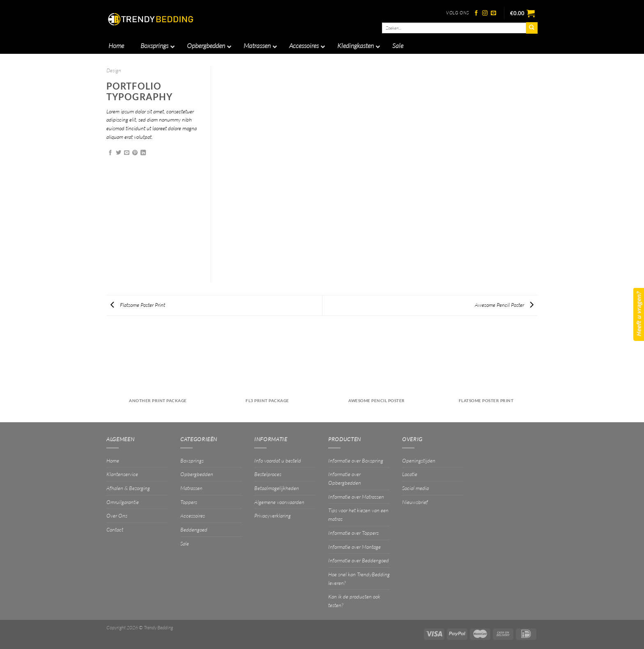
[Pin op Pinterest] (135, 153)
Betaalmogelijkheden (277, 488)
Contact (115, 529)
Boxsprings (192, 460)
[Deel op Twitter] (118, 153)
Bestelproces (268, 474)
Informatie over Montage (354, 547)
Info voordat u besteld (278, 460)
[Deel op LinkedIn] (143, 153)
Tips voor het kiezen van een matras (358, 514)
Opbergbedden (197, 474)
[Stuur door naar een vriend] (127, 153)
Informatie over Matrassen (356, 497)
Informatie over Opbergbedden (345, 478)
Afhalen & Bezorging (128, 488)
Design (114, 70)
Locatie (410, 474)
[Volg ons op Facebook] (476, 13)
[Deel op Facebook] (110, 153)
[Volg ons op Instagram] (485, 13)
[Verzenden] (532, 28)
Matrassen (191, 488)
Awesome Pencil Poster (504, 305)
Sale (185, 543)
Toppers (189, 502)
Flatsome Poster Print (138, 305)
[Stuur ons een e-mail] (493, 13)
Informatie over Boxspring (356, 460)
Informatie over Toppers (353, 533)
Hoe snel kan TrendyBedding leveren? (359, 579)
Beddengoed (194, 529)
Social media (415, 488)
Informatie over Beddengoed (359, 560)
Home (113, 460)
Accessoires (193, 516)
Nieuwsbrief (415, 502)
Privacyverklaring (273, 516)
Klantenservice (122, 474)
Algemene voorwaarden (279, 502)
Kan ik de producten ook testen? (354, 601)
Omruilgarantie (123, 502)
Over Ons (117, 516)
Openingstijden (419, 460)
